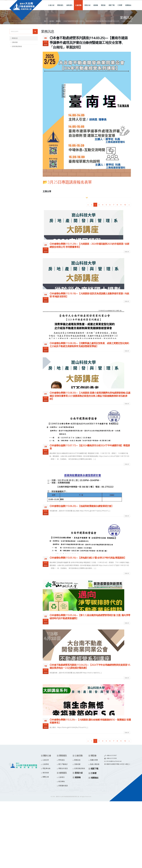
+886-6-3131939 (111, 758)
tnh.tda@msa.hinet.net (114, 761)
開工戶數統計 (63, 764)
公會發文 (62, 777)
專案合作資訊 (63, 768)
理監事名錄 (46, 768)
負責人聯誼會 (95, 764)
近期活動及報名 (17, 46)
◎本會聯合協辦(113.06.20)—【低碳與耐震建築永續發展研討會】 (81, 506)
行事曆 (120, 8)
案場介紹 (87, 8)
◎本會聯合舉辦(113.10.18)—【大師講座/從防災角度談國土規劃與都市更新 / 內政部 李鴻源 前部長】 (89, 295)
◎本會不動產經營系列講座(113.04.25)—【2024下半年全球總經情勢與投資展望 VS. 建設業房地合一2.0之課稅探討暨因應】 (90, 666)
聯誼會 (103, 8)
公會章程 (46, 764)
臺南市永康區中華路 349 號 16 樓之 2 (118, 764)
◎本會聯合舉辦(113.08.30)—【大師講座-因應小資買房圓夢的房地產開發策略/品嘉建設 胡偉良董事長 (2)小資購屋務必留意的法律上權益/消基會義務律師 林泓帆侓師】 (90, 396)
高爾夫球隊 (94, 760)
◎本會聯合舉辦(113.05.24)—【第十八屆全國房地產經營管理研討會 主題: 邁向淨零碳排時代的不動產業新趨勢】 (90, 617)
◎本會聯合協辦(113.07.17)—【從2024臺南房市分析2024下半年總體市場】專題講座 (90, 447)
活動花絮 (15, 42)
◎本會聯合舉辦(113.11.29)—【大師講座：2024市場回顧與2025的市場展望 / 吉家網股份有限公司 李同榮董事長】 (89, 245)
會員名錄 (46, 773)
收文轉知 (62, 781)
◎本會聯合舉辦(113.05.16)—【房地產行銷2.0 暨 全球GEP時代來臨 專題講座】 (88, 558)
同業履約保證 (63, 786)
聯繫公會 (46, 777)
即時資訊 (62, 760)
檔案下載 (112, 8)
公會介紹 (51, 8)
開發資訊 (60, 8)
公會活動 (78, 8)
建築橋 (96, 8)
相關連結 (128, 8)
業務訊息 (58, 21)
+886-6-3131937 (111, 755)
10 (125, 205)
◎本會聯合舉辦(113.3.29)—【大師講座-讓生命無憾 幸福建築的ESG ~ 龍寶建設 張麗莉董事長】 (90, 721)
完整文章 (127, 252)
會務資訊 (69, 8)
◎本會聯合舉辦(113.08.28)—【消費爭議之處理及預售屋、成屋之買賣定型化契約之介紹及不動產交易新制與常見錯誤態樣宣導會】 (89, 345)
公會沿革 (46, 760)
